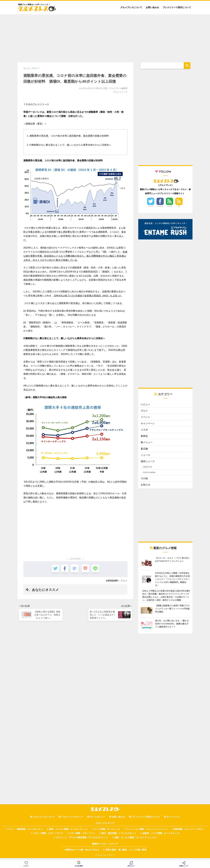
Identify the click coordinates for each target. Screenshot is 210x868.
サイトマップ (173, 819)
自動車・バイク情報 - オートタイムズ (161, 835)
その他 (144, 480)
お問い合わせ (152, 7)
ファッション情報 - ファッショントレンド (147, 831)
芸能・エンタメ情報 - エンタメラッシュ (68, 831)
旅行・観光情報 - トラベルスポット (119, 835)
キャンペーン (148, 424)
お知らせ (146, 486)
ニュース (146, 456)
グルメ (124, 581)
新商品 (144, 437)
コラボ (144, 430)
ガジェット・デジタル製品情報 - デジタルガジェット (82, 839)
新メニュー (147, 443)
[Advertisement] (105, 37)
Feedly (170, 206)
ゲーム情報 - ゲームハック (107, 831)
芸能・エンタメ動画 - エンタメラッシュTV (135, 839)
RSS (179, 206)
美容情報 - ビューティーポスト (189, 831)
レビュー (146, 404)
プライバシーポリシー (72, 819)
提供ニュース (148, 463)
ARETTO (148, 469)
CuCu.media (149, 474)
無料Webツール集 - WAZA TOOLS (82, 852)
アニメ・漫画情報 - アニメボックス (25, 831)
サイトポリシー (97, 819)
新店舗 (144, 450)
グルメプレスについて (131, 7)
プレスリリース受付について (177, 7)
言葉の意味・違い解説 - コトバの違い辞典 (126, 852)
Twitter (151, 206)
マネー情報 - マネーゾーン (82, 835)
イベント (146, 417)
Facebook (160, 206)
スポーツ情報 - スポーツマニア (48, 835)
